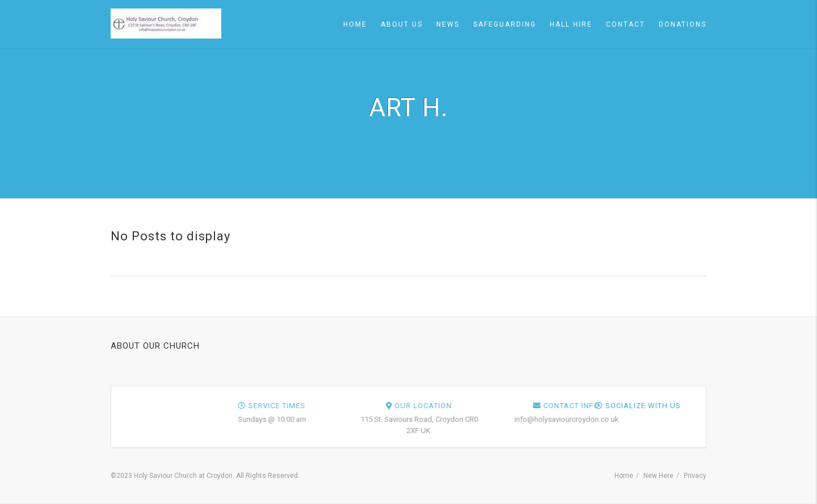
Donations (683, 24)
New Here (658, 476)
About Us (402, 24)
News (448, 24)
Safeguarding (505, 24)
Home (355, 24)
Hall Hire (571, 24)
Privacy (695, 476)
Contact (626, 24)
